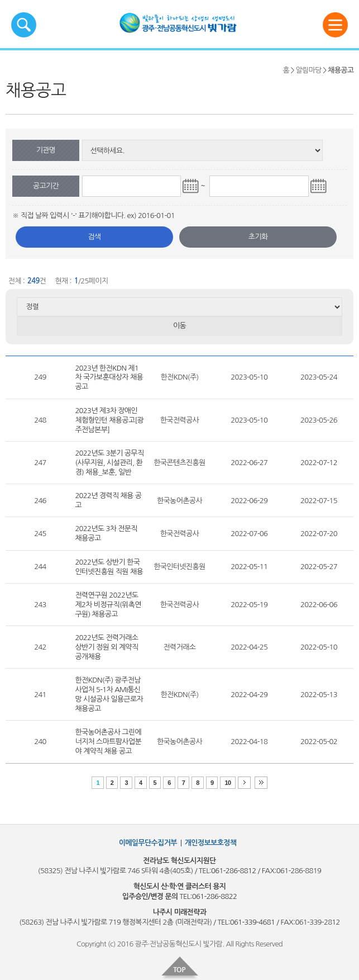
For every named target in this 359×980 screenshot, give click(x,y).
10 (228, 783)
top (180, 968)
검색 (94, 237)
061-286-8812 (233, 871)
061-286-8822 (214, 896)
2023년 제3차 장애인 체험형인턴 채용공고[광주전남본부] (109, 420)
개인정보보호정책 (211, 843)
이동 (180, 326)
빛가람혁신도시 (197, 26)
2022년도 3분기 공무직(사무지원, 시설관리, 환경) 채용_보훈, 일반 (109, 463)
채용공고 (341, 70)
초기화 (258, 237)
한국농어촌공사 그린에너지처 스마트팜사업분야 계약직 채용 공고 (108, 742)
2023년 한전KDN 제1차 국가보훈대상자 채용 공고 (109, 378)
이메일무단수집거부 (148, 843)
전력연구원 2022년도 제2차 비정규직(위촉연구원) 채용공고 (108, 605)
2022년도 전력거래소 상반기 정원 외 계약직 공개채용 (106, 647)
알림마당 (308, 70)
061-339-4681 (252, 922)
